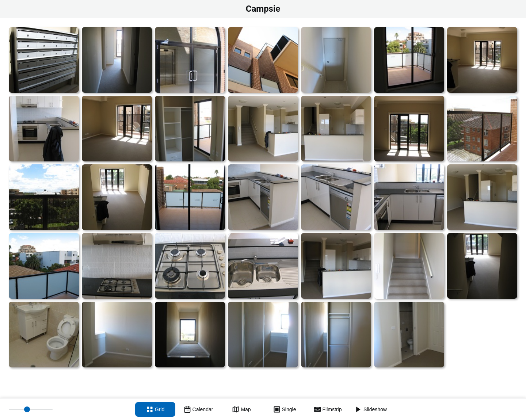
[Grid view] (155, 409)
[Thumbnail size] (31, 409)
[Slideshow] (371, 409)
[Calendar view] (198, 409)
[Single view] (285, 409)
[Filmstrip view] (328, 409)
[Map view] (241, 409)
